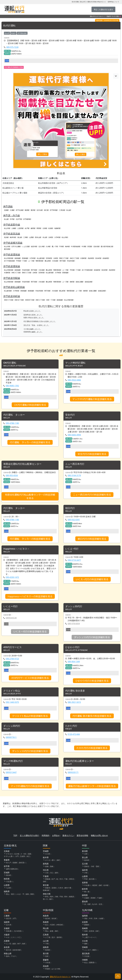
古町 (86, 854)
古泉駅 (45, 228)
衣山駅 (45, 237)
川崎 (56, 897)
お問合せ (56, 835)
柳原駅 (27, 210)
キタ (8, 937)
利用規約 (46, 835)
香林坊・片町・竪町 (92, 866)
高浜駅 (6, 237)
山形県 (7, 885)
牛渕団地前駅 (76, 246)
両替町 (93, 898)
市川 (61, 879)
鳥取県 (46, 916)
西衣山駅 (38, 237)
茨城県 (46, 851)
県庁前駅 (63, 261)
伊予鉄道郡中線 (12, 225)
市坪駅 (12, 219)
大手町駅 (57, 237)
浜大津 (9, 925)
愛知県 (85, 901)
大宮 (47, 873)
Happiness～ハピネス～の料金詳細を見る (30, 596)
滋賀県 (7, 922)
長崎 (86, 931)
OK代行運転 (10, 363)
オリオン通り (50, 860)
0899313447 (11, 772)
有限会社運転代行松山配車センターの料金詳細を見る (30, 496)
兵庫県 (7, 941)
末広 (28, 856)
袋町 (100, 885)
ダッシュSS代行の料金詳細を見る (92, 637)
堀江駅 (46, 210)
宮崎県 (85, 947)
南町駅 (72, 282)
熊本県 (85, 935)
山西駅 (32, 237)
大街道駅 (55, 261)
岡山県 (46, 928)
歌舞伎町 (46, 890)
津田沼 (71, 879)
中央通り (88, 885)
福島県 (7, 891)
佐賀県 (85, 922)
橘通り (95, 950)
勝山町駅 (48, 261)
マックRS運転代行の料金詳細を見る (30, 786)
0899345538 (11, 618)
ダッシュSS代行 (74, 606)
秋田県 (7, 879)
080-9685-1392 (12, 386)
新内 (8, 956)
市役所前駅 (71, 261)
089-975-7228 (12, 47)
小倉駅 (101, 918)
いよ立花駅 (26, 246)
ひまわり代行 (72, 647)
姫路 (14, 944)
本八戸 (9, 863)
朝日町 (48, 918)
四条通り (9, 931)
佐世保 (91, 931)
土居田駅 (20, 228)
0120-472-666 (74, 734)
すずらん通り (9, 856)
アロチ (13, 956)
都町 (86, 944)
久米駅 (48, 246)
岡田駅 (39, 228)
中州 (91, 918)
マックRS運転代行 (13, 761)
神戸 (19, 944)
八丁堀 (48, 937)
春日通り (92, 879)
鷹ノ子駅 (55, 246)
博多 (86, 918)
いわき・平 (20, 894)
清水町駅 (98, 258)
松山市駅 (7, 228)
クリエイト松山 (12, 691)
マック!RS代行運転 (75, 363)
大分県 (85, 941)
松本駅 (106, 885)
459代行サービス (13, 647)
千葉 (66, 879)
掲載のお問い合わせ (99, 835)
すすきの (9, 854)
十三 (19, 937)
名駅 (89, 904)
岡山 (47, 931)
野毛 (47, 897)
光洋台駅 (40, 210)
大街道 (48, 962)
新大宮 (9, 950)
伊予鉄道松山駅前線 (14, 287)
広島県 (46, 935)
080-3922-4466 (74, 380)
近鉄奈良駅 (17, 950)
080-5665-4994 (74, 435)
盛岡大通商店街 (12, 869)
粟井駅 (33, 210)
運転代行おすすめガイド (98, 16)
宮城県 (7, 873)
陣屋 (32, 894)
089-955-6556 (12, 475)
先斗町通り (18, 931)
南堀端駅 (18, 258)
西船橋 (48, 879)
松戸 (53, 879)
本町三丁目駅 (40, 300)
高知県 (46, 966)
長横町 (15, 863)
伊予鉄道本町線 (12, 296)
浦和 (56, 873)
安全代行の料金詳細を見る (92, 454)
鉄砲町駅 (106, 258)
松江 (47, 925)
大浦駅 (12, 210)
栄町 (45, 881)
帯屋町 (48, 969)
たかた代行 (71, 726)
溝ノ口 (45, 899)
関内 (52, 897)
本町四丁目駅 (30, 300)
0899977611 (11, 737)
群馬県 (46, 864)
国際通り (92, 962)
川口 (52, 873)
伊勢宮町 (60, 925)
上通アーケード (90, 937)
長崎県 (85, 928)
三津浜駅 (62, 210)
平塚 (61, 897)
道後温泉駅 (89, 282)
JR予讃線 (8, 206)
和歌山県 (8, 954)
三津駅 (26, 237)
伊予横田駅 (27, 219)
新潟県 (85, 851)
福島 (27, 894)
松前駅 (51, 228)
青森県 (7, 860)
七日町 (9, 888)
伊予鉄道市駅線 (12, 278)
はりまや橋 (56, 969)
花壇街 (54, 888)
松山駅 (69, 210)
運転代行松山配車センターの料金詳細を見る (92, 786)
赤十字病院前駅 (9, 261)
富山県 (85, 857)
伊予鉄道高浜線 (12, 234)
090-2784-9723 (12, 659)
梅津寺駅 (13, 237)
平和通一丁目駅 (22, 261)
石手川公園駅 (16, 246)
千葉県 (46, 876)
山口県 (46, 941)
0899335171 (73, 772)
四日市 (9, 918)
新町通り (22, 863)
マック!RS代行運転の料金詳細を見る (92, 399)
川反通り (9, 881)
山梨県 (85, 876)
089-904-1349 (74, 662)
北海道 (7, 851)
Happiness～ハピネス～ (16, 549)
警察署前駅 (39, 261)
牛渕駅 (84, 246)
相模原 (71, 897)
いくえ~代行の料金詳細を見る (92, 579)
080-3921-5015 (74, 702)
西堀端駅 (25, 258)
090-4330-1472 (12, 577)
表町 (56, 931)
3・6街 (24, 854)
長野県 (85, 883)
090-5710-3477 (74, 560)
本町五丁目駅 (19, 300)
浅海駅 (6, 210)
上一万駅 (31, 261)
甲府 (86, 879)
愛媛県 (109, 16)
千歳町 (100, 898)
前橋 (47, 866)
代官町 (52, 925)
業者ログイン (68, 835)
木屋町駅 (83, 258)
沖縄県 (85, 960)
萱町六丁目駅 (64, 258)
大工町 (48, 854)
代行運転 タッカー (14, 415)
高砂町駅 (91, 258)
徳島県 (46, 947)
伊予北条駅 (20, 210)
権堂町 (95, 885)
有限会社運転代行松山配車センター (22, 464)
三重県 (7, 916)
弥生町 (54, 918)
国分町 (9, 875)
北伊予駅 (19, 219)
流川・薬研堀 (57, 937)
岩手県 (7, 866)
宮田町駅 (49, 258)
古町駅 (51, 237)
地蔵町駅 (57, 228)
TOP (15, 835)
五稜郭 (23, 856)
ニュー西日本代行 (75, 464)
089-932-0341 (74, 520)
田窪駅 (90, 246)
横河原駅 (7, 249)
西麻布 (48, 888)
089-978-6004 (74, 624)
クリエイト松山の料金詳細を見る (30, 716)
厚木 (66, 897)
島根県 (46, 922)
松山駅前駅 (41, 258)
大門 (17, 856)
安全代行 (70, 415)
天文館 (87, 956)
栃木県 (46, 857)
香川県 (46, 954)
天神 (95, 918)
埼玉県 (46, 870)
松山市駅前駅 (9, 258)
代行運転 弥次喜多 (75, 691)
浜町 (97, 931)
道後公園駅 (80, 282)
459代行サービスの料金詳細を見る (30, 678)
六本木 (61, 888)
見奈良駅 (97, 246)
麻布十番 (68, 888)
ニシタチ (88, 950)
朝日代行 (70, 508)
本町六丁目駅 (74, 258)
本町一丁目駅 (51, 300)
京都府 (7, 928)
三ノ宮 (9, 944)
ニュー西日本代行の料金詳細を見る (92, 495)
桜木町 (87, 860)
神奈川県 (47, 894)
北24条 (17, 854)
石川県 (85, 864)
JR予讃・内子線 (12, 215)
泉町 (58, 860)
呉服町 (87, 898)
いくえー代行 (10, 606)
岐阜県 (85, 889)
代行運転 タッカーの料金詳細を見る (30, 442)
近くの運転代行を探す (29, 835)
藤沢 (51, 899)
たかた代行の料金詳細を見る (92, 748)
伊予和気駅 (54, 210)
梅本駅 (67, 246)
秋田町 (48, 950)
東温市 (13, 33)
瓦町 (47, 956)
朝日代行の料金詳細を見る (92, 539)
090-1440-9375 (12, 702)
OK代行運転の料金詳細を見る (30, 405)
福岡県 (85, 916)
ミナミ (13, 937)
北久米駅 (42, 246)
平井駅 (62, 246)
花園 (29, 854)
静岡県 (85, 895)
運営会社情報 (82, 835)
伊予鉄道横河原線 (13, 243)
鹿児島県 (86, 954)
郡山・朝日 (10, 894)
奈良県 (7, 947)
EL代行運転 (9, 26)
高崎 (52, 866)
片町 (86, 873)
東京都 (46, 885)
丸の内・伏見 (97, 904)
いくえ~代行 (72, 549)
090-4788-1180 (12, 423)
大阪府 (7, 935)
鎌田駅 (33, 228)
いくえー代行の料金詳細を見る (30, 632)
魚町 (24, 944)
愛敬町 (87, 925)
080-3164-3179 (74, 475)
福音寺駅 (34, 246)
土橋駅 (14, 228)
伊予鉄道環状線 (12, 254)
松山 (86, 962)
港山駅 (20, 237)
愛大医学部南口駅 (107, 246)
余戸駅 (27, 228)
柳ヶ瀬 (87, 892)
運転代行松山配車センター (80, 761)
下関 (47, 944)
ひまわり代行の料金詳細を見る (92, 681)
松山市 (7, 33)
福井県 (85, 870)
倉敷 (52, 931)
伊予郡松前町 (22, 33)
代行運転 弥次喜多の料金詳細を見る (92, 716)
